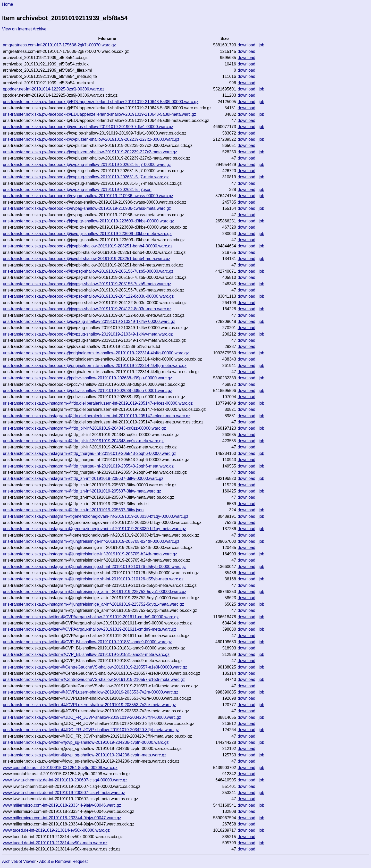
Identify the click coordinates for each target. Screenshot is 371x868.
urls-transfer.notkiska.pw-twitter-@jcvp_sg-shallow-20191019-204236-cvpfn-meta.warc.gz (85, 755)
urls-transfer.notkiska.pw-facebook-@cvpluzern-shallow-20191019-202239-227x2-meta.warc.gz (90, 152)
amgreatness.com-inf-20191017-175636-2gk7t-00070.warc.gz (59, 45)
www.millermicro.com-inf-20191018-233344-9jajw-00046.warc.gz (62, 805)
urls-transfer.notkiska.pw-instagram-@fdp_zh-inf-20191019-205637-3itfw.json (73, 510)
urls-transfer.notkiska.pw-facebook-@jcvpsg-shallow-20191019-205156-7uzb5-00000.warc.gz (88, 271)
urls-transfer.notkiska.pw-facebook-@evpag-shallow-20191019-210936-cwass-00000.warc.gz (88, 196)
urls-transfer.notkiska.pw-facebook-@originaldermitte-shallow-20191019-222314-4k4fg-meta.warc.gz (95, 366)
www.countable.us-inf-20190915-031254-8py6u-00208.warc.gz (60, 768)
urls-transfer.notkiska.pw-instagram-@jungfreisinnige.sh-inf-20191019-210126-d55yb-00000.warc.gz (94, 567)
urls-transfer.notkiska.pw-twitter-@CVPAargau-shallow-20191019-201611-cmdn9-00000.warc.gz (91, 617)
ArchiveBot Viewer (19, 861)
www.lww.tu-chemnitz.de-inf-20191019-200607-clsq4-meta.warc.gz (64, 793)
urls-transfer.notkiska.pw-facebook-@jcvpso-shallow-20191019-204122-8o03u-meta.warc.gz (87, 309)
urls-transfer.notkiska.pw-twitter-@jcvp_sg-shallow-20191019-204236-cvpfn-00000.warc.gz (86, 742)
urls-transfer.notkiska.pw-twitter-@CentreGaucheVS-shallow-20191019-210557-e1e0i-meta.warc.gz (94, 679)
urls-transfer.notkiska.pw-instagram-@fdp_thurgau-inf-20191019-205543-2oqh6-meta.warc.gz (88, 466)
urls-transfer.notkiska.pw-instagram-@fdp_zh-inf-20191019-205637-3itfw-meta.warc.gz (82, 491)
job (261, 45)
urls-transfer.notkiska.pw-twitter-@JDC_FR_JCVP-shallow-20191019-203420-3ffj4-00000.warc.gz (92, 717)
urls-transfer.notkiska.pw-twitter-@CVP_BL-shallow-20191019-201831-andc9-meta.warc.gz (86, 654)
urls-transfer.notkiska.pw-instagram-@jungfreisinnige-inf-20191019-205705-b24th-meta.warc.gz (90, 554)
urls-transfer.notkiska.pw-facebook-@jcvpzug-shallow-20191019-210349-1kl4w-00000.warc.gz (89, 322)
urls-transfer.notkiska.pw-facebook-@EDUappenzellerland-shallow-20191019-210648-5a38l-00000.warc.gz (101, 102)
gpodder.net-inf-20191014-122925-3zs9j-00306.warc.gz (54, 89)
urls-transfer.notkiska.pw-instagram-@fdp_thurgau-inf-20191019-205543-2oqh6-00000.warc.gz (89, 453)
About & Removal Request (64, 861)
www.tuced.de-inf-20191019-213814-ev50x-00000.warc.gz (56, 830)
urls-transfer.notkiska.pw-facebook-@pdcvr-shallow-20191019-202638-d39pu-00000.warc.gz (87, 378)
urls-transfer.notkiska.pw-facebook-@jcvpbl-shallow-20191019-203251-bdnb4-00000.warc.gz (88, 246)
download (247, 45)
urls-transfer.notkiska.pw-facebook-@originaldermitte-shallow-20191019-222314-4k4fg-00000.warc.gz (96, 353)
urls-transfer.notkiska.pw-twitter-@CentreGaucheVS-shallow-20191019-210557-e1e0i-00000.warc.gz (95, 667)
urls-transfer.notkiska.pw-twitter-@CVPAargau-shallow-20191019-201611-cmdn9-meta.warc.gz (90, 629)
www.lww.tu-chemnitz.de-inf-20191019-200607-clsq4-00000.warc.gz (65, 780)
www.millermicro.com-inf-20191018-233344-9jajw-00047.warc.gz (62, 818)
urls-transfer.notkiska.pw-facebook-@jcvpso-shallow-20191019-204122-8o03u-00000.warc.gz (88, 296)
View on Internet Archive (24, 29)
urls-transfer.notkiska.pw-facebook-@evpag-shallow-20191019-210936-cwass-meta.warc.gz (87, 208)
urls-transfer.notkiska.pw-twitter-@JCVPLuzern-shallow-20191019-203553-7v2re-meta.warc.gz (89, 705)
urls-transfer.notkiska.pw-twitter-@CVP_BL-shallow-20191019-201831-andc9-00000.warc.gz (87, 642)
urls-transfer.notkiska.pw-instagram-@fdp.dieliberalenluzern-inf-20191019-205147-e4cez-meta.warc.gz (97, 416)
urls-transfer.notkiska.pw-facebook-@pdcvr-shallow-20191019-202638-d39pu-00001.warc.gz (87, 391)
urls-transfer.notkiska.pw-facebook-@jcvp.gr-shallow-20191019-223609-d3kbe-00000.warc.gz (88, 221)
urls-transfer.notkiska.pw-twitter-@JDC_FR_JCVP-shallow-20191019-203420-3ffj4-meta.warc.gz (91, 730)
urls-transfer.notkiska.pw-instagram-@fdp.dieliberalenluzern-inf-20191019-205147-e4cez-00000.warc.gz (98, 403)
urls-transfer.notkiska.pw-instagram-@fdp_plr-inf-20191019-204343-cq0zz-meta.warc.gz (83, 441)
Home (8, 4)
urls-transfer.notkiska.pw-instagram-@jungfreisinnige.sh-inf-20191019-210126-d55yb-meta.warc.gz (93, 579)
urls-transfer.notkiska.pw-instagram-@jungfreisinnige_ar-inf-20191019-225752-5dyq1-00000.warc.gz (95, 592)
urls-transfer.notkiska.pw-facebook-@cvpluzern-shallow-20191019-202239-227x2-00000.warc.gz (91, 139)
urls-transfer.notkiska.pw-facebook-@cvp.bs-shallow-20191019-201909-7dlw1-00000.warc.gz (88, 127)
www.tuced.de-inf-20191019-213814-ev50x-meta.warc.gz (55, 843)
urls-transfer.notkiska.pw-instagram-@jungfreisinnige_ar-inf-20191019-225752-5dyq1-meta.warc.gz (93, 604)
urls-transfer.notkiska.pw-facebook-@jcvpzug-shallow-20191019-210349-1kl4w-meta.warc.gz (88, 334)
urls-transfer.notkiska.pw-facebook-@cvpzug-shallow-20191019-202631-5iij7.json (77, 190)
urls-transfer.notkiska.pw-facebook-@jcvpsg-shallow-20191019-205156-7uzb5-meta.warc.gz (87, 284)
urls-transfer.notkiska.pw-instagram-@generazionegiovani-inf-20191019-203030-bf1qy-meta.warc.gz (94, 529)
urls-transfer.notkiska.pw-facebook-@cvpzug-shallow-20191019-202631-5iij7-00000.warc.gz (87, 165)
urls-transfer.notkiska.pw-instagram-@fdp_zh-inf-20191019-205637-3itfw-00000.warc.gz (83, 478)
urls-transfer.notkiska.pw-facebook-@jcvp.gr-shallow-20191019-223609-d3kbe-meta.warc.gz (87, 234)
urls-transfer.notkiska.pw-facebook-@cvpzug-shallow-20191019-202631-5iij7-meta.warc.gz (86, 177)
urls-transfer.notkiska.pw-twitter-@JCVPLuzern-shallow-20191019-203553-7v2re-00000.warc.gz (91, 692)
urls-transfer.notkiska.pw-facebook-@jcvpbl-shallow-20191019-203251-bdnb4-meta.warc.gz (86, 259)
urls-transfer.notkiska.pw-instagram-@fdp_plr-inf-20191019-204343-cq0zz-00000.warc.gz (84, 428)
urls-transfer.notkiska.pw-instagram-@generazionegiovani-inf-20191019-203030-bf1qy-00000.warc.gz (96, 516)
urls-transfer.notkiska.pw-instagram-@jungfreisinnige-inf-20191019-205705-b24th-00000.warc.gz (91, 541)
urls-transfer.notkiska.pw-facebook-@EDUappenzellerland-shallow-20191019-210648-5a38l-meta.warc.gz (99, 114)
